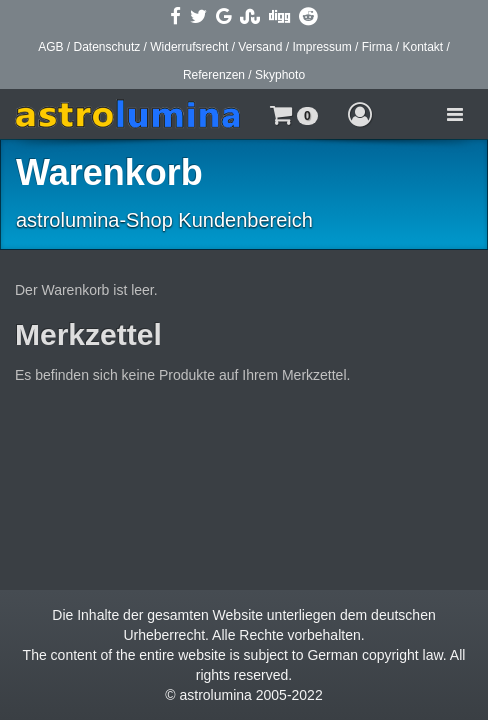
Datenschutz (107, 47)
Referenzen (214, 75)
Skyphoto (280, 75)
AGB (50, 47)
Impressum (321, 47)
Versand (260, 47)
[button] (294, 114)
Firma (377, 47)
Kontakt (422, 47)
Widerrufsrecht (189, 47)
